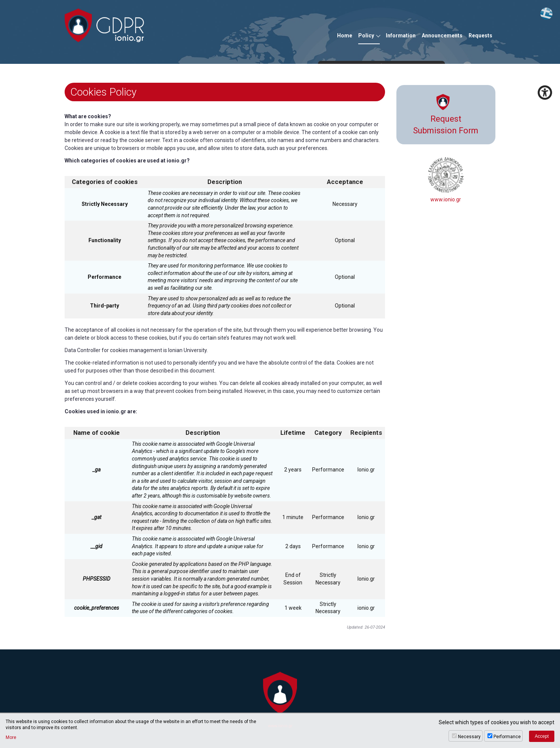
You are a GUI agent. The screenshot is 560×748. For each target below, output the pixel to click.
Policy (366, 36)
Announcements (442, 36)
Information (401, 36)
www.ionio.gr (446, 180)
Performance (507, 737)
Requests (480, 36)
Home (345, 36)
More (11, 737)
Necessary (469, 737)
